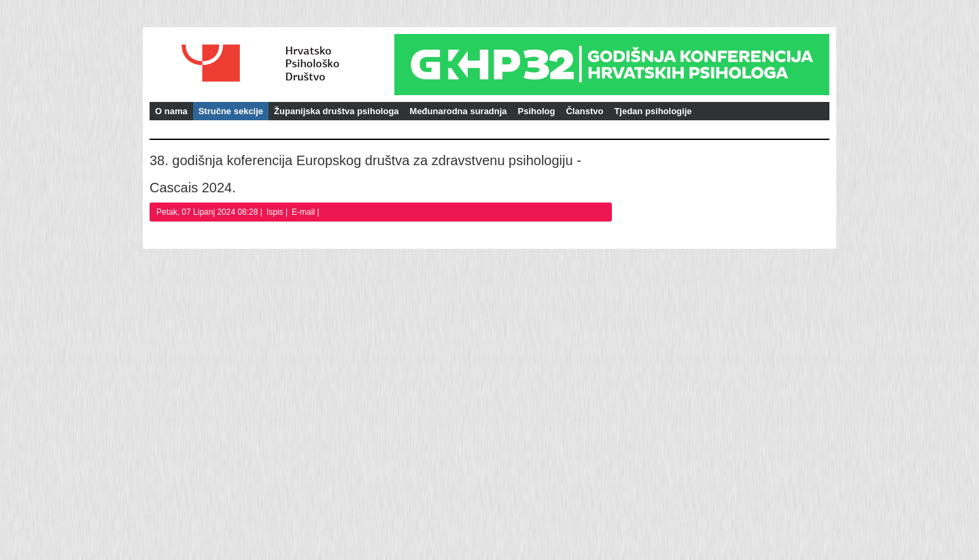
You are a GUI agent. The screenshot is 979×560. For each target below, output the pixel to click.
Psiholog (537, 111)
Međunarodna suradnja (459, 111)
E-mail (304, 212)
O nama (171, 111)
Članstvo (584, 111)
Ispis (276, 212)
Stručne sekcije (231, 111)
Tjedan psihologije (653, 111)
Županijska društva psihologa (336, 111)
